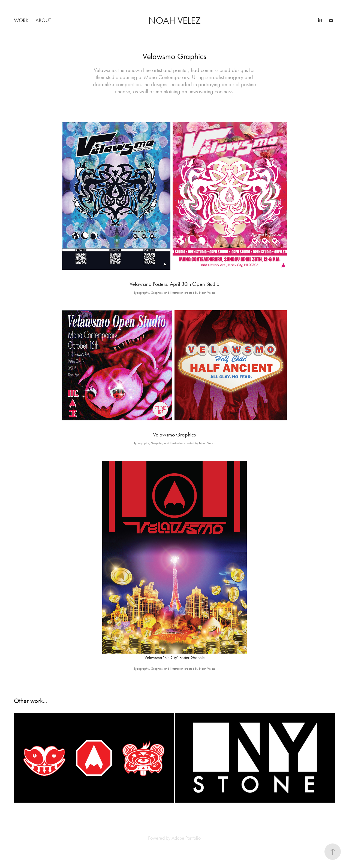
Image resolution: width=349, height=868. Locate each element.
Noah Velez (174, 21)
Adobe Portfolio (186, 838)
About (43, 20)
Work (21, 20)
